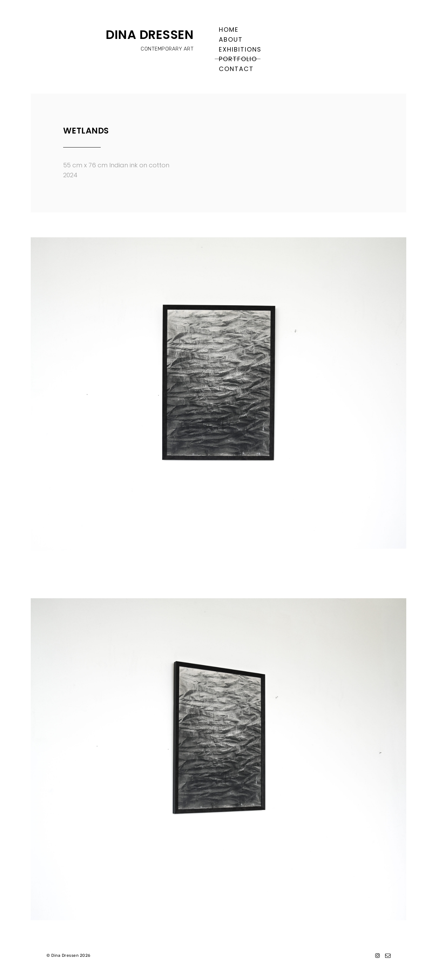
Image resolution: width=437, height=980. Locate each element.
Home (229, 30)
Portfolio (238, 59)
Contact (236, 69)
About (231, 39)
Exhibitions (240, 49)
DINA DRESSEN (150, 35)
